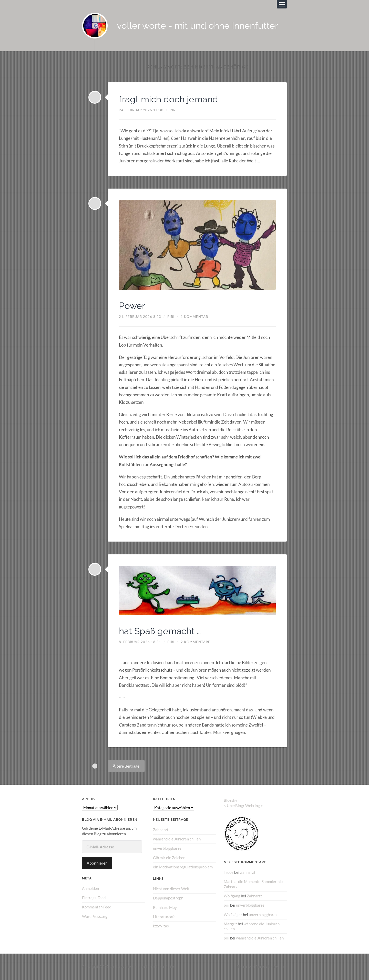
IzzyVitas (161, 926)
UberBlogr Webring (243, 806)
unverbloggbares (167, 848)
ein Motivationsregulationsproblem (183, 867)
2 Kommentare (196, 642)
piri (173, 110)
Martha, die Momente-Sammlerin (252, 882)
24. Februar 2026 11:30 (141, 110)
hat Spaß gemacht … (161, 631)
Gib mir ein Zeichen (169, 858)
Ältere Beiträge (126, 766)
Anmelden (90, 888)
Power (132, 306)
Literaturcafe (164, 917)
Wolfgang (232, 896)
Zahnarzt (161, 830)
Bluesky (230, 800)
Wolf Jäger (233, 915)
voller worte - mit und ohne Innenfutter (197, 26)
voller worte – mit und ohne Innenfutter (143, 966)
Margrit (230, 924)
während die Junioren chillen (177, 839)
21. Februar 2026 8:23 (140, 317)
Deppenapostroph (168, 898)
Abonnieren (97, 863)
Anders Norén (267, 966)
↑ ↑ (285, 966)
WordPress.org (95, 916)
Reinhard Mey (165, 907)
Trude (229, 872)
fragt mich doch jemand (170, 99)
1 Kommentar (194, 317)
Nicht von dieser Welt (171, 889)
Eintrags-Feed (94, 898)
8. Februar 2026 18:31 (140, 642)
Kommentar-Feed (97, 907)
